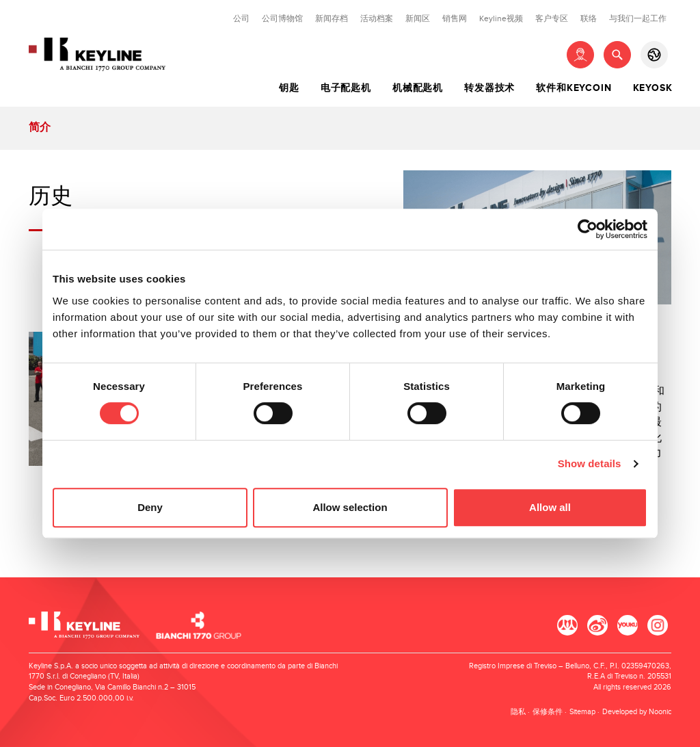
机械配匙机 (418, 88)
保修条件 (548, 712)
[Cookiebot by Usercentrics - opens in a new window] (588, 229)
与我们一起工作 (638, 18)
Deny (150, 507)
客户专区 (552, 18)
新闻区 (418, 18)
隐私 (518, 712)
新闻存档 (332, 18)
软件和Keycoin (574, 88)
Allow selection (350, 507)
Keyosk (653, 88)
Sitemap (582, 712)
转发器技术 (489, 88)
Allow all (550, 507)
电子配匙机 (346, 88)
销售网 (455, 18)
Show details (590, 463)
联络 (589, 18)
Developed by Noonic (637, 712)
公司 (241, 18)
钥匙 (289, 88)
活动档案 (377, 18)
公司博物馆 (282, 18)
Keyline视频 (501, 18)
